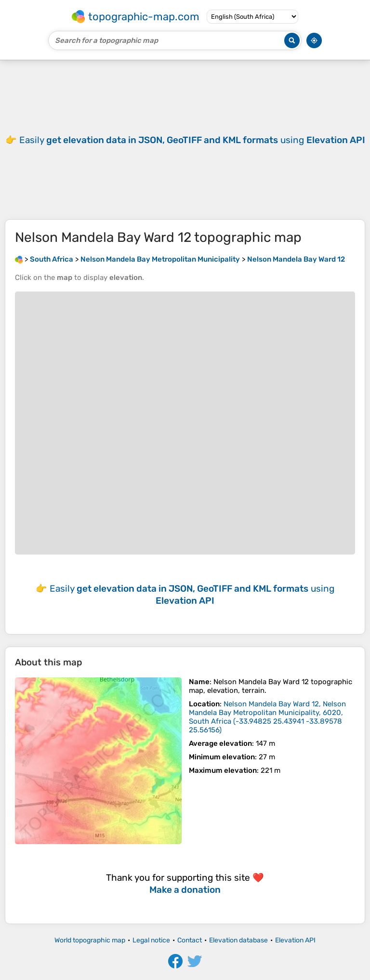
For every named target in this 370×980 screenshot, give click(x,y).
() (267, 717)
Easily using (192, 140)
